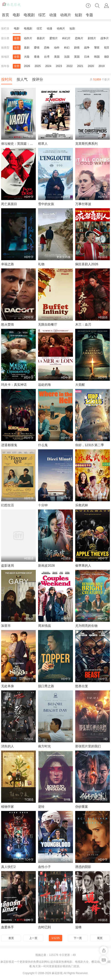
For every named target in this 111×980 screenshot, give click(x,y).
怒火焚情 (8, 324)
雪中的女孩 (46, 204)
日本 (87, 57)
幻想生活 (8, 505)
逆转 (41, 807)
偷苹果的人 (83, 566)
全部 (17, 38)
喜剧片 (41, 38)
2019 (102, 66)
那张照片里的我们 (88, 746)
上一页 (33, 938)
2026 (27, 66)
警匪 (97, 48)
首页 (5, 15)
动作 (57, 48)
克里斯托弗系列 (86, 144)
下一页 (78, 938)
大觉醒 (80, 385)
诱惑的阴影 (83, 867)
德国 (107, 57)
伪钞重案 (82, 807)
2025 (38, 66)
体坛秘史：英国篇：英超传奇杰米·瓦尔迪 (30, 144)
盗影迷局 (8, 566)
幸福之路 (8, 264)
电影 (16, 15)
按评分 (38, 79)
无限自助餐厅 (48, 324)
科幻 (67, 48)
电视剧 (29, 15)
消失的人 (8, 746)
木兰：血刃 (83, 324)
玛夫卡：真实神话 (14, 385)
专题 (89, 15)
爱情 (37, 48)
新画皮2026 (46, 566)
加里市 (6, 626)
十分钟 (43, 505)
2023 (59, 66)
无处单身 (8, 686)
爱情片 (54, 38)
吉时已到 (44, 927)
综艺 (42, 15)
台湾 (47, 57)
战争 (87, 48)
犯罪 (107, 48)
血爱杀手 (8, 927)
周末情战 (44, 626)
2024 (48, 66)
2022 (70, 66)
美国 (57, 57)
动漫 (53, 15)
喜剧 (27, 48)
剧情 (77, 48)
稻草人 (43, 144)
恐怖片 (79, 38)
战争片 (105, 38)
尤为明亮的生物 (86, 626)
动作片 (28, 38)
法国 (67, 57)
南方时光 (44, 746)
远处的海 (44, 385)
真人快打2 (8, 867)
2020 (91, 66)
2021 (80, 66)
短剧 (78, 15)
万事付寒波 (83, 204)
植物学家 (8, 807)
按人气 (22, 79)
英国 (77, 57)
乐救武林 (82, 505)
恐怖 (47, 48)
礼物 (41, 264)
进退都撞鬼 (9, 445)
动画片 (66, 15)
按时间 (7, 79)
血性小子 (44, 867)
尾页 (100, 938)
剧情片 (92, 38)
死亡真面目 (9, 204)
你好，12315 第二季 (90, 445)
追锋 (78, 927)
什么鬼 (43, 445)
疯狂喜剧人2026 (87, 264)
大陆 (27, 57)
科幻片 (66, 38)
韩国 (97, 57)
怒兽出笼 (82, 686)
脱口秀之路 (46, 686)
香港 (37, 57)
